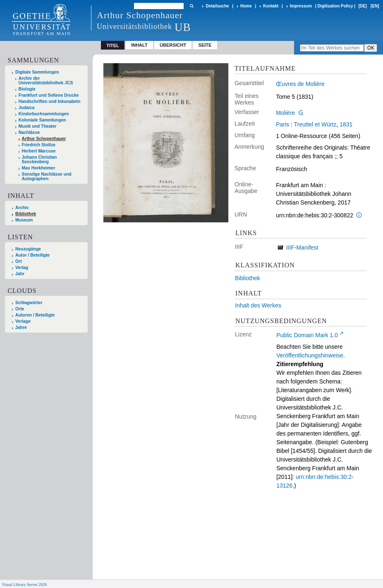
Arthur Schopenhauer (44, 139)
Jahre (21, 327)
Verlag (22, 268)
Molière (285, 113)
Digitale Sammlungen (37, 72)
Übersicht (173, 45)
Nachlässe (29, 132)
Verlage (23, 321)
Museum (24, 220)
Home (246, 6)
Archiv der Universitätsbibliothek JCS (46, 81)
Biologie (27, 89)
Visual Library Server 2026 (24, 584)
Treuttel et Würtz (315, 124)
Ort (19, 261)
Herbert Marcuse (39, 151)
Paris (282, 124)
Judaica (27, 108)
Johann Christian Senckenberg (39, 159)
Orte (20, 309)
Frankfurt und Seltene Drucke (49, 95)
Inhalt (139, 45)
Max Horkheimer (39, 168)
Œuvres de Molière (300, 84)
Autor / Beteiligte (32, 255)
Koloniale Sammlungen (42, 120)
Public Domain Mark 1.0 (307, 335)
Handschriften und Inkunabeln (50, 101)
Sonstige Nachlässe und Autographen (47, 176)
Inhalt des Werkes (258, 305)
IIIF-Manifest (302, 248)
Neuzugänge (28, 249)
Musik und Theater (38, 126)
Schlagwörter (29, 303)
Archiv (22, 208)
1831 (346, 124)
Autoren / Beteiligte (35, 315)
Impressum (301, 6)
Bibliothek (26, 214)
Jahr (20, 274)
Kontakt (271, 6)
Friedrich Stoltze (39, 145)
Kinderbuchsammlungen (44, 114)
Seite (205, 45)
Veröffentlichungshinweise (310, 355)
